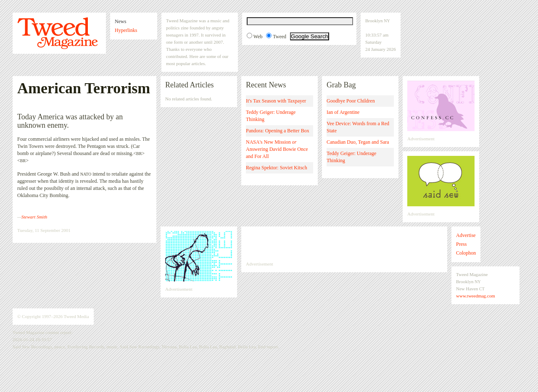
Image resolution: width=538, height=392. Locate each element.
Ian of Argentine (343, 112)
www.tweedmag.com (476, 296)
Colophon (466, 253)
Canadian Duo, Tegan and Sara (358, 142)
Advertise (466, 235)
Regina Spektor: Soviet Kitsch (277, 168)
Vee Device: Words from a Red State (358, 127)
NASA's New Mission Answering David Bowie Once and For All (277, 149)
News (120, 21)
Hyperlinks (126, 30)
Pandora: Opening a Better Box (278, 131)
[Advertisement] (344, 244)
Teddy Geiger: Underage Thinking (271, 116)
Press (461, 244)
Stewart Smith (34, 217)
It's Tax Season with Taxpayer (276, 101)
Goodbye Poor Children (351, 101)
